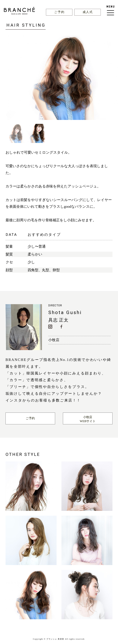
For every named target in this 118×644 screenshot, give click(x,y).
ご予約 (59, 12)
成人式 (88, 12)
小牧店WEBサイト (88, 419)
